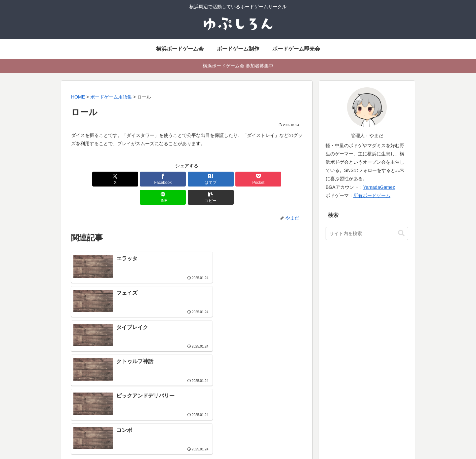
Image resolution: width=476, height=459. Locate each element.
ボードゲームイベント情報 (212, 399)
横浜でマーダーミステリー (330, 408)
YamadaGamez (379, 187)
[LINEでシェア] (245, 179)
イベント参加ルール (205, 416)
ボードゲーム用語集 (323, 391)
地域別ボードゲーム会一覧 (212, 408)
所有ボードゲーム (372, 195)
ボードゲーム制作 (321, 375)
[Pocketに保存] (206, 179)
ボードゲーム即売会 (205, 391)
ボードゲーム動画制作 (325, 399)
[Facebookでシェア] (129, 179)
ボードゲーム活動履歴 (325, 383)
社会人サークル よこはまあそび (218, 375)
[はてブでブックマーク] (167, 179)
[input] (367, 233)
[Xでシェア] (90, 179)
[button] (284, 179)
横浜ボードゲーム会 (205, 383)
